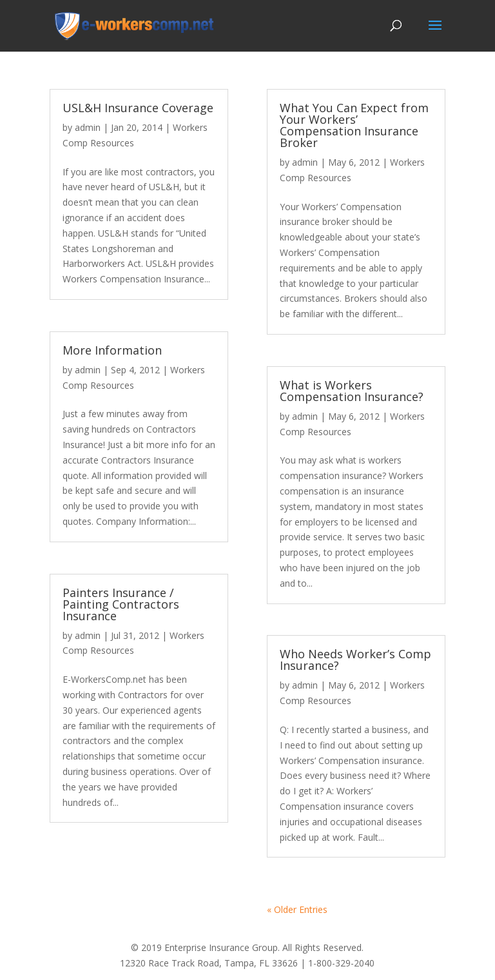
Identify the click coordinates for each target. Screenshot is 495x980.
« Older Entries (297, 909)
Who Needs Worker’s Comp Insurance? (355, 660)
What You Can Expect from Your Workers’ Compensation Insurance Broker (354, 125)
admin (88, 127)
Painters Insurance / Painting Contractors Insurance (121, 604)
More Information (112, 350)
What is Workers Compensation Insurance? (352, 391)
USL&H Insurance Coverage (138, 108)
